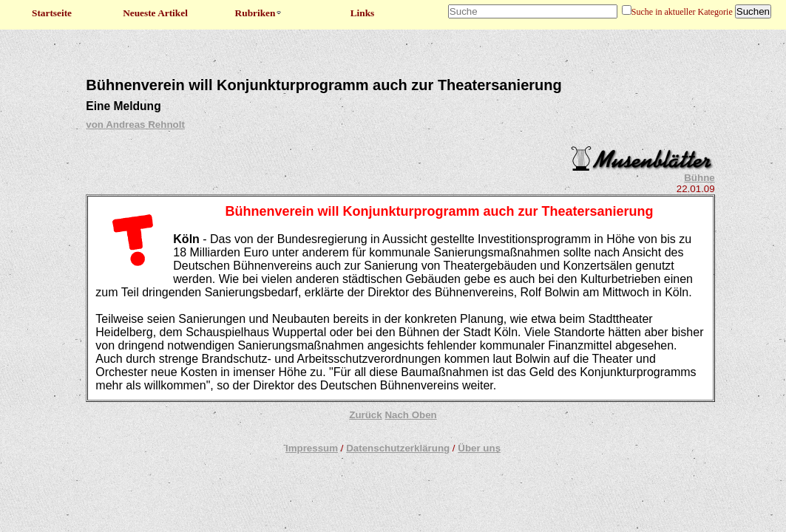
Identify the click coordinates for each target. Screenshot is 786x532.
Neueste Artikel (155, 13)
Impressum (312, 448)
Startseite (52, 13)
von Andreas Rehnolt (135, 125)
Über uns (479, 448)
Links (363, 13)
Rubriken (259, 13)
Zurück (365, 415)
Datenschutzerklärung (398, 448)
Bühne (699, 178)
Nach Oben (410, 415)
